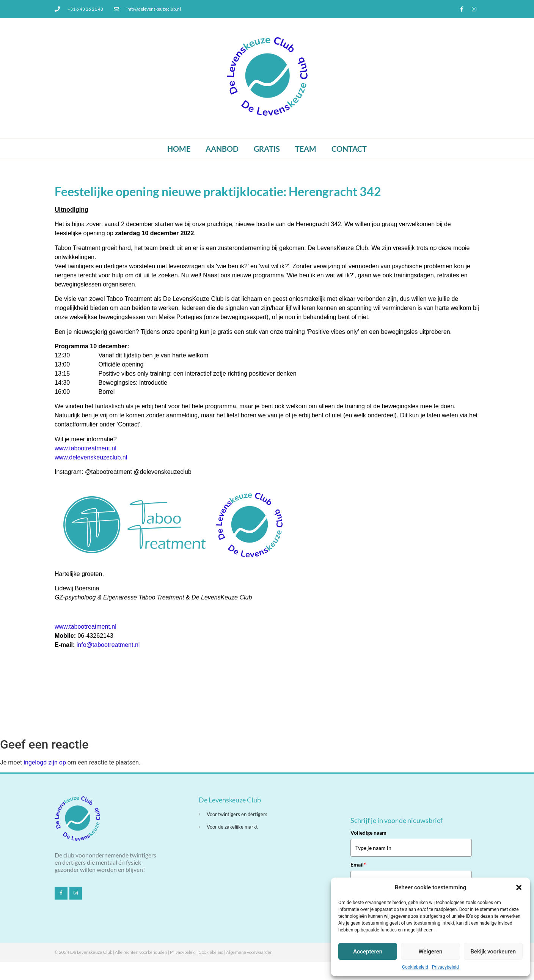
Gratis (267, 149)
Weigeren (431, 952)
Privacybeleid (445, 967)
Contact (349, 149)
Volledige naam (368, 833)
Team (306, 149)
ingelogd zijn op (45, 762)
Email (358, 864)
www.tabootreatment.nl (86, 448)
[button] (519, 887)
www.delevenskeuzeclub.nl (91, 457)
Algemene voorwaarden (249, 952)
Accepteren (368, 952)
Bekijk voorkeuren (493, 952)
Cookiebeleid (415, 967)
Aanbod (222, 149)
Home (179, 149)
